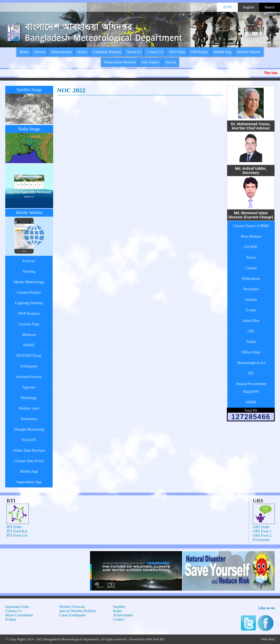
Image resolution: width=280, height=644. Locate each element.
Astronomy (29, 419)
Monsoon (29, 335)
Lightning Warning (29, 303)
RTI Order (14, 527)
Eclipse (11, 619)
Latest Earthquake (72, 615)
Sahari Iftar (251, 321)
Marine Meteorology (29, 282)
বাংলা (227, 7)
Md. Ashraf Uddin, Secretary (251, 171)
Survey (171, 62)
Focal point (261, 540)
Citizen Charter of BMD (251, 226)
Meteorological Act (251, 363)
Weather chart (29, 408)
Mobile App (222, 52)
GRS (251, 331)
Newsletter (251, 289)
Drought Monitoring (29, 429)
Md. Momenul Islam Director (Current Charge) (251, 215)
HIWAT (29, 345)
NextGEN (29, 440)
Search (269, 7)
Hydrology (29, 398)
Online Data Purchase (29, 450)
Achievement (123, 615)
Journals (251, 300)
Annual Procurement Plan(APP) (251, 388)
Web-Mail (268, 639)
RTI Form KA (17, 531)
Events (251, 310)
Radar (117, 611)
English (249, 7)
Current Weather (29, 293)
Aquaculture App (29, 482)
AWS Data (177, 52)
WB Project (199, 52)
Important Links (17, 607)
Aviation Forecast (29, 377)
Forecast (29, 261)
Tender (251, 342)
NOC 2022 (71, 90)
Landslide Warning (107, 52)
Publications (251, 279)
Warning (29, 271)
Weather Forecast (72, 607)
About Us (134, 52)
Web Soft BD (155, 639)
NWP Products (29, 314)
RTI (251, 373)
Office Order (251, 352)
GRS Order (261, 527)
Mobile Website (249, 52)
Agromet (29, 387)
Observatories (61, 52)
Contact (119, 619)
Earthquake (29, 366)
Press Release (251, 236)
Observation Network (120, 62)
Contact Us (155, 52)
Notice (82, 52)
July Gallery (151, 62)
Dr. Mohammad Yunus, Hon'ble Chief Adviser (251, 126)
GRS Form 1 (262, 531)
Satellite (119, 607)
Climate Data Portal (29, 461)
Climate (251, 268)
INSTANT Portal (29, 356)
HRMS (251, 402)
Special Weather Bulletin (77, 611)
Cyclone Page (29, 324)
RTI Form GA (17, 535)
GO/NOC (251, 247)
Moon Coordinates (19, 615)
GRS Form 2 (262, 535)
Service (40, 52)
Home (24, 52)
